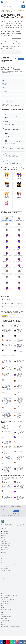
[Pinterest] (8, 528)
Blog (2, 605)
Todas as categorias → (6, 571)
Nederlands (10, 511)
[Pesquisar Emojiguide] (11, 6)
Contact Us (4, 625)
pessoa (20, 53)
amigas (3, 51)
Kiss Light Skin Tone (6, 392)
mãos (3, 53)
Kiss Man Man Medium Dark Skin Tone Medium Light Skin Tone (18, 415)
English (4, 509)
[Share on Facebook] (2, 642)
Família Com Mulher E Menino (7, 345)
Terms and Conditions (6, 617)
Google (3, 578)
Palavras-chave (5, 597)
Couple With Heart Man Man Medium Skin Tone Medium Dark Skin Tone (19, 400)
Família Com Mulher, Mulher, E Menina (7, 326)
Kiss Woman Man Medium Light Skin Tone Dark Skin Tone (19, 362)
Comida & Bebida (5, 547)
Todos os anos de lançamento (8, 599)
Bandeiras (4, 536)
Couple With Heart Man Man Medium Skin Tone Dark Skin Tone (6, 362)
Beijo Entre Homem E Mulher (7, 340)
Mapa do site (4, 634)
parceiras (8, 53)
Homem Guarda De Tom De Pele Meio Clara (7, 443)
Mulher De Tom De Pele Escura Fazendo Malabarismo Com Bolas (6, 470)
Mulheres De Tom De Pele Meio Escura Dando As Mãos (7, 497)
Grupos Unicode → (5, 549)
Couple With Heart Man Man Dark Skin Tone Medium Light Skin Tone (19, 369)
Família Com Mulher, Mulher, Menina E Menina (7, 336)
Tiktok (3, 590)
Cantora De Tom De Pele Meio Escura (19, 432)
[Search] (23, 6)
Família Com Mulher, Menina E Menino (7, 330)
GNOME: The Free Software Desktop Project (11, 627)
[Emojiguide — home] (7, 2)
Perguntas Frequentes (6, 609)
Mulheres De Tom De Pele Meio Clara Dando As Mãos (19, 492)
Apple (3, 576)
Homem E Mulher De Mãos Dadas (7, 482)
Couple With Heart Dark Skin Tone (19, 386)
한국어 (19, 513)
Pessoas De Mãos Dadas (18, 482)
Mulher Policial (6, 432)
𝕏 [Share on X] (5, 642)
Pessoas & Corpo (5, 534)
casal (8, 51)
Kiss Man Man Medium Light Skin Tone (6, 374)
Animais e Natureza (6, 567)
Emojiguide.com (4, 11)
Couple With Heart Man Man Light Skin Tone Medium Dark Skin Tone (19, 394)
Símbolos (3, 540)
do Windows (4, 582)
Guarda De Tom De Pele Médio (19, 451)
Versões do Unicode (6, 601)
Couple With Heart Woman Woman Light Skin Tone (18, 375)
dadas (13, 51)
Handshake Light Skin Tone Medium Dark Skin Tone (7, 452)
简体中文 (10, 513)
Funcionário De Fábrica (19, 447)
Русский (4, 513)
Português (16, 511)
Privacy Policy (4, 619)
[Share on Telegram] (15, 642)
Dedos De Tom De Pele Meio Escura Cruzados (7, 457)
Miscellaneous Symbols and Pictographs (11, 106)
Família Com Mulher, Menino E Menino (19, 341)
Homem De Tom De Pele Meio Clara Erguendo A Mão (7, 437)
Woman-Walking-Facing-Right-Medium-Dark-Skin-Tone (19, 458)
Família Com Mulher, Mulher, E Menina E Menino (19, 351)
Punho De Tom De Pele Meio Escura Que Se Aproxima (6, 427)
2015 (19, 44)
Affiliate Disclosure (5, 621)
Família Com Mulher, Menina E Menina (7, 380)
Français (20, 509)
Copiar (21, 59)
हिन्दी (8, 515)
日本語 (15, 513)
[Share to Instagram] (18, 642)
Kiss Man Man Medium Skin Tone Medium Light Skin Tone (6, 407)
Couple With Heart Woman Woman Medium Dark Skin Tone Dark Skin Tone (7, 387)
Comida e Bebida (5, 569)
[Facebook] (2, 528)
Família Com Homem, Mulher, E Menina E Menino (19, 331)
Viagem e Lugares (5, 563)
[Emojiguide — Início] (3, 521)
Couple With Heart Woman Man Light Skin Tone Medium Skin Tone (6, 415)
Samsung (3, 586)
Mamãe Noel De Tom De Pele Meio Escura (7, 447)
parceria (14, 53)
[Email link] (24, 642)
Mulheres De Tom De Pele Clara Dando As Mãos (19, 486)
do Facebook (4, 580)
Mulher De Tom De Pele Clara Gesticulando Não (19, 469)
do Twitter (4, 584)
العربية (4, 515)
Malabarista (18, 442)
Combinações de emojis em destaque (10, 595)
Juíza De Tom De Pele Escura (19, 463)
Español (9, 509)
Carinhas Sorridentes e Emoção (8, 565)
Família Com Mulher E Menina (7, 350)
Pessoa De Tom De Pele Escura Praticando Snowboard (6, 463)
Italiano (4, 511)
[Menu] (23, 2)
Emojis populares (5, 603)
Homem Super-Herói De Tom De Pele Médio (19, 427)
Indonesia (13, 515)
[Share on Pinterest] (8, 642)
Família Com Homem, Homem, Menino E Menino (19, 346)
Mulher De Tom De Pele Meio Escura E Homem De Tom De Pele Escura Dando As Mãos (7, 401)
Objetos (3, 538)
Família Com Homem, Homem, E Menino (19, 326)
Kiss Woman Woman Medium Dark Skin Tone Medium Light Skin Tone (19, 381)
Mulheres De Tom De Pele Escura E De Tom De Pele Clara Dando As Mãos (19, 498)
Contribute (4, 615)
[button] (13, 75)
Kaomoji (3, 607)
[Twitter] (5, 528)
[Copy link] (21, 642)
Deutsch (14, 509)
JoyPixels (3, 588)
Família (21, 11)
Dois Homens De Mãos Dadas (7, 486)
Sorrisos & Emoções (6, 543)
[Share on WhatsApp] (11, 642)
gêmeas (18, 51)
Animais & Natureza (6, 545)
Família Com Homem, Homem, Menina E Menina (19, 336)
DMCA (3, 623)
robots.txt (9, 634)
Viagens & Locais (5, 541)
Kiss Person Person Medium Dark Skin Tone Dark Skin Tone (6, 368)
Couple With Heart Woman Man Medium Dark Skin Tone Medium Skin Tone (19, 408)
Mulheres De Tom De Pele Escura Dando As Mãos (7, 491)
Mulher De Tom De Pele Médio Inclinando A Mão (19, 437)
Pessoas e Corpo (13, 11)
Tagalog (18, 515)
